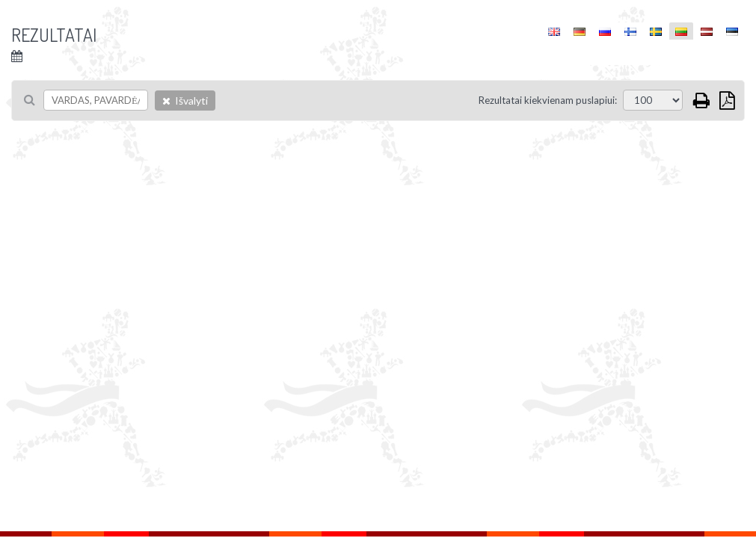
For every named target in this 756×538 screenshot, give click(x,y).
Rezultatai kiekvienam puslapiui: (548, 100)
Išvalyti (185, 101)
